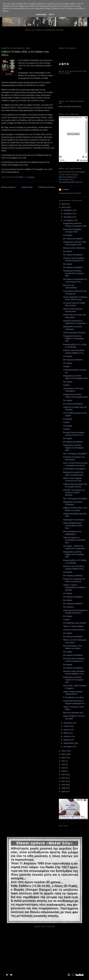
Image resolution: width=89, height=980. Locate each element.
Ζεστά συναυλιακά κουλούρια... (75, 333)
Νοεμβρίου (68, 214)
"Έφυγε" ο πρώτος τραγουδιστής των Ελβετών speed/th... (74, 587)
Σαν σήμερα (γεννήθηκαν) (73, 239)
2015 (64, 768)
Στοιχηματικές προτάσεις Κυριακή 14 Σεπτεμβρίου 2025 (73, 680)
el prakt (65, 190)
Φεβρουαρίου (69, 743)
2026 (64, 204)
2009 (64, 788)
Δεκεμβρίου (68, 210)
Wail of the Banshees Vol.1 (73, 713)
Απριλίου (67, 736)
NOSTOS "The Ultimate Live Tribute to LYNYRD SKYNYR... (74, 493)
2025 (64, 207)
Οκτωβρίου (68, 217)
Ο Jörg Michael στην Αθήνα (73, 697)
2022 (64, 758)
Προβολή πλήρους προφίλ (70, 193)
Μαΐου (66, 733)
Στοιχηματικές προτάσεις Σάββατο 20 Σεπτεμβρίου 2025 (74, 554)
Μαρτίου (67, 740)
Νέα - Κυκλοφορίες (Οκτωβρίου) (75, 499)
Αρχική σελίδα (27, 187)
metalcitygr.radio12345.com (73, 182)
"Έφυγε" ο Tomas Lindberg (73, 626)
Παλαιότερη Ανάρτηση (47, 187)
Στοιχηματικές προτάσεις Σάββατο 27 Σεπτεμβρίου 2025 (74, 339)
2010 (64, 785)
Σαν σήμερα (68, 235)
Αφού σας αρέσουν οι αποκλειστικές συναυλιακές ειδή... (74, 540)
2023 (64, 754)
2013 (64, 775)
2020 (64, 764)
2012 (64, 778)
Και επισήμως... (69, 607)
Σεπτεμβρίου (69, 220)
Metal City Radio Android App (70, 106)
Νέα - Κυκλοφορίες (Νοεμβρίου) (75, 454)
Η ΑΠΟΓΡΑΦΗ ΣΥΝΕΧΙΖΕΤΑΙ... (75, 469)
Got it (52, 15)
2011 (64, 781)
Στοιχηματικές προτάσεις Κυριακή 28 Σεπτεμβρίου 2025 (73, 273)
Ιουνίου (67, 730)
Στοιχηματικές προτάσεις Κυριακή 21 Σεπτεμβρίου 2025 (73, 448)
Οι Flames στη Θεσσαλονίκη (74, 630)
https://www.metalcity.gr (67, 177)
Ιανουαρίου (68, 747)
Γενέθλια (66, 366)
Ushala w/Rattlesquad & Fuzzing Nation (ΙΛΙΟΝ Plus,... (73, 526)
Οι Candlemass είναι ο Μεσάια (75, 623)
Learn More (41, 15)
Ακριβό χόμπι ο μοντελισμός (74, 520)
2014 (64, 771)
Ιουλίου (67, 726)
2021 (64, 761)
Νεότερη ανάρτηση (8, 187)
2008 (64, 791)
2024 (64, 751)
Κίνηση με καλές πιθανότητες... (75, 248)
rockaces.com (68, 180)
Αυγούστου (68, 723)
